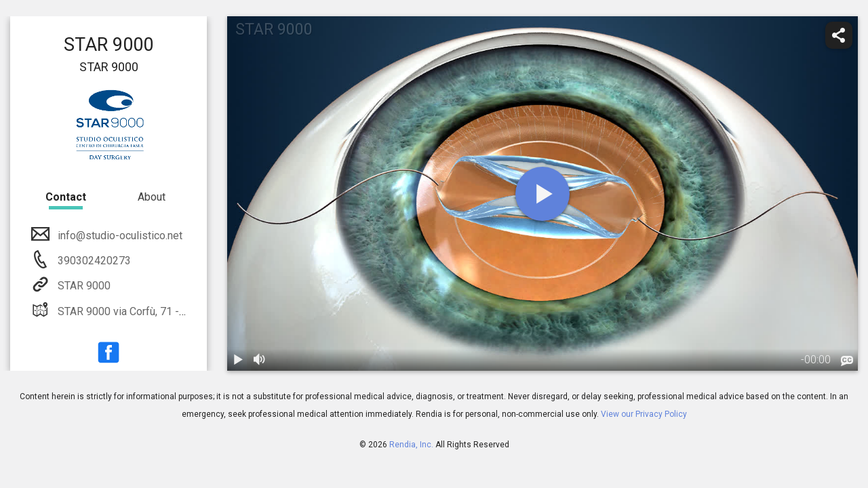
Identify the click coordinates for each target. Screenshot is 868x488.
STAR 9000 (83, 286)
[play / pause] (238, 360)
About (152, 197)
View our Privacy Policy (644, 414)
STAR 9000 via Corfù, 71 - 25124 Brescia (153, 311)
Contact (66, 197)
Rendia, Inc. (411, 445)
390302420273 (93, 261)
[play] (542, 194)
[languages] (847, 361)
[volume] (260, 360)
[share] (839, 35)
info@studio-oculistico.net (119, 236)
